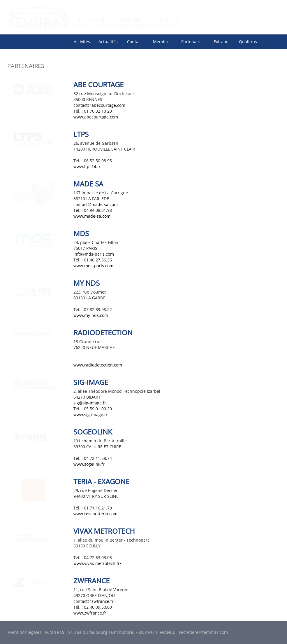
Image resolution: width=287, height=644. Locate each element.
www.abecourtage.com (96, 117)
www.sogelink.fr (89, 464)
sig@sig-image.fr (90, 403)
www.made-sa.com (92, 216)
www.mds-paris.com (93, 266)
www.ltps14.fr (87, 166)
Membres (162, 42)
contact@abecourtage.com (99, 105)
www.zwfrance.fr (90, 613)
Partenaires (192, 42)
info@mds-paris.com (94, 254)
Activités (82, 42)
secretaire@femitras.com (203, 632)
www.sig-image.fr (90, 415)
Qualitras (248, 42)
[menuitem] (82, 42)
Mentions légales (25, 632)
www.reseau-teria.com (95, 514)
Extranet (222, 42)
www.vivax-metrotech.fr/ (97, 563)
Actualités (108, 42)
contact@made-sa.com (96, 204)
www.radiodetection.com (98, 365)
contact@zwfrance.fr (94, 601)
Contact (134, 42)
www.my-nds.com (91, 315)
